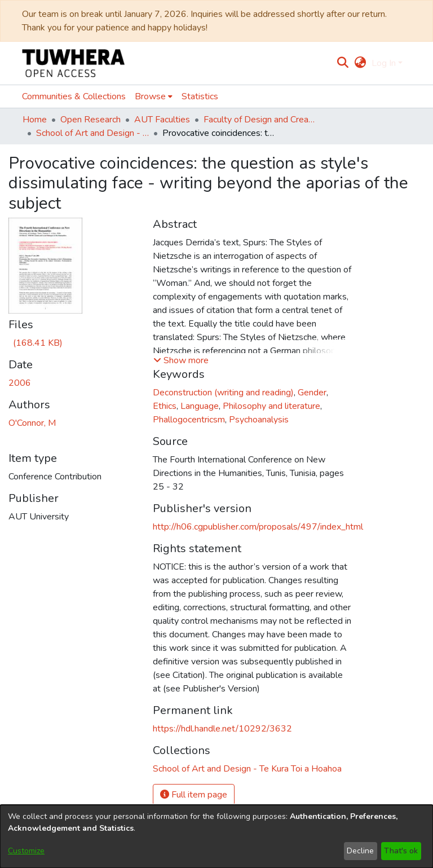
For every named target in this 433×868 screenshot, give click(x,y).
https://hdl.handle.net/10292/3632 (222, 729)
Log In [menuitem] (384, 63)
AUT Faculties (162, 120)
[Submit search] (343, 63)
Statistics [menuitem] (200, 96)
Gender (312, 393)
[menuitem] (360, 63)
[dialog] (216, 836)
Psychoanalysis (259, 420)
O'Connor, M (32, 423)
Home (35, 120)
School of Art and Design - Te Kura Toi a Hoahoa (92, 133)
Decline (360, 851)
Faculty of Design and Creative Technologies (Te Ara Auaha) (260, 120)
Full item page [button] (194, 795)
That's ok (401, 851)
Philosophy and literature (271, 406)
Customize (26, 851)
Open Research (90, 120)
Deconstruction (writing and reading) (223, 393)
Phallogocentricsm (189, 420)
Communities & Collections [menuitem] (74, 96)
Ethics (165, 406)
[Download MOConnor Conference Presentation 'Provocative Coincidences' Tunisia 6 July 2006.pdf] (36, 343)
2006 (20, 383)
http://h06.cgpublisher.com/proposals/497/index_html (258, 527)
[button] (181, 360)
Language (200, 406)
